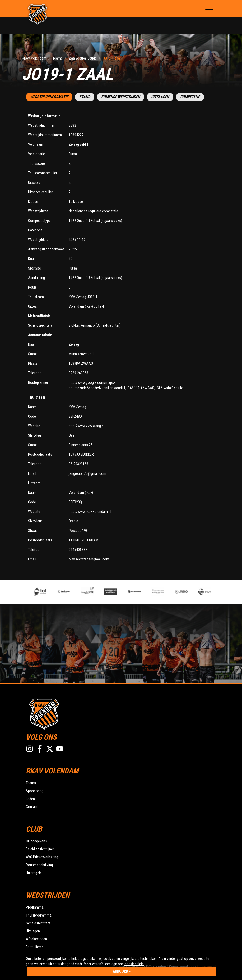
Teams (31, 783)
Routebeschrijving (39, 865)
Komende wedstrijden (121, 97)
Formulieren (35, 947)
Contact (32, 807)
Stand (85, 97)
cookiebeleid (134, 964)
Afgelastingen (36, 939)
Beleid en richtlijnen (40, 849)
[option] (90, 592)
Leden (30, 799)
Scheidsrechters (38, 923)
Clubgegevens (36, 841)
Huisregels (34, 873)
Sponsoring (35, 791)
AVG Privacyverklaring (42, 857)
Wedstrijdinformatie (49, 97)
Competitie (190, 97)
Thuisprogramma (39, 915)
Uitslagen (160, 97)
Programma (35, 907)
